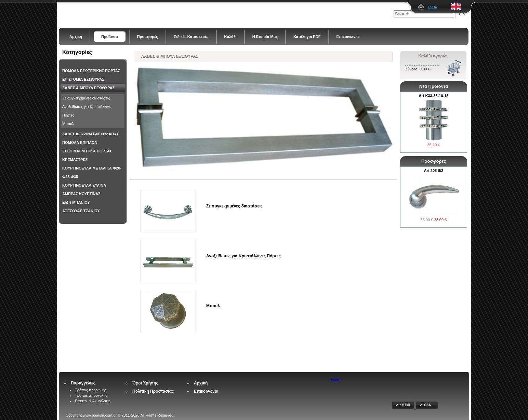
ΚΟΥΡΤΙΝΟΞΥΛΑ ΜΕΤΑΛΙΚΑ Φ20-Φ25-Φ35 (92, 172)
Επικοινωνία (347, 37)
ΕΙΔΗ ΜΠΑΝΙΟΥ (76, 202)
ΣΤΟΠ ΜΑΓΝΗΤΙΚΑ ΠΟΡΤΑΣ (87, 151)
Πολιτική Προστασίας (153, 391)
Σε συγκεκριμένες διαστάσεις (86, 98)
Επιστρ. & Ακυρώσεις (93, 401)
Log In (432, 7)
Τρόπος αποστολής (91, 395)
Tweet (335, 379)
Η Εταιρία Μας (265, 37)
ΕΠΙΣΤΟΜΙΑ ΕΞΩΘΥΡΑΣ (83, 79)
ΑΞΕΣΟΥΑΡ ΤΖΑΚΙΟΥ (81, 211)
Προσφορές (148, 37)
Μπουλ (68, 124)
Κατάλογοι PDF (307, 37)
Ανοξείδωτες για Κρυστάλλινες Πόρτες (87, 111)
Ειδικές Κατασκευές (191, 37)
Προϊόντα (110, 37)
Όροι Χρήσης (145, 383)
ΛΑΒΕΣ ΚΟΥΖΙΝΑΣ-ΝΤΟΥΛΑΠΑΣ (91, 134)
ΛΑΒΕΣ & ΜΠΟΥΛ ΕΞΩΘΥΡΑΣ (88, 88)
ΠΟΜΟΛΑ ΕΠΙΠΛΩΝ (80, 143)
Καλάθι (230, 37)
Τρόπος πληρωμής (91, 390)
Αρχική (76, 37)
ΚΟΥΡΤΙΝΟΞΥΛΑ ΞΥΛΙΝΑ (84, 185)
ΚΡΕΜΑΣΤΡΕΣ (75, 160)
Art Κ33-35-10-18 (434, 96)
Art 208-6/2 (434, 171)
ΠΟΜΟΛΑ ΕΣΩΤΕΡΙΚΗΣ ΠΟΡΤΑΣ (91, 71)
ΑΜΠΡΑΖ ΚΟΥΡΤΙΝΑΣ (81, 194)
